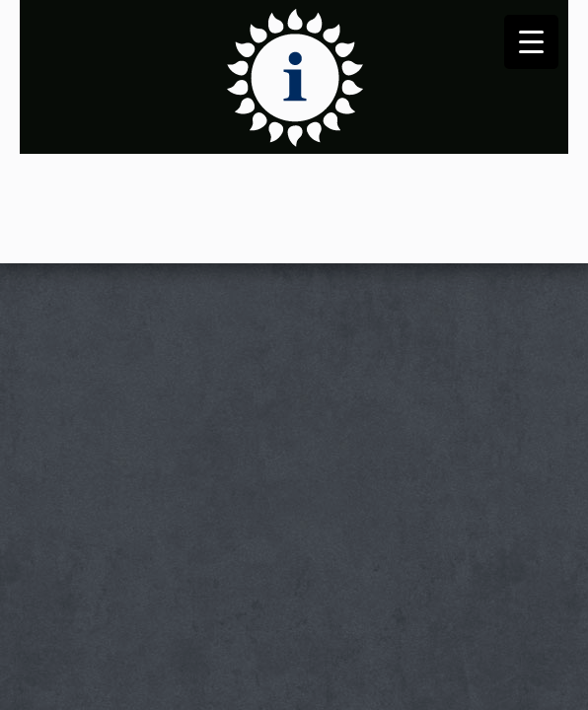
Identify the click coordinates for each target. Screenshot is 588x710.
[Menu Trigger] (531, 42)
